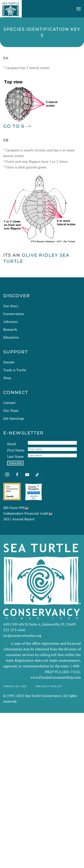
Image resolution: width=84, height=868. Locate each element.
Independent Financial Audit (26, 513)
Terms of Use (15, 686)
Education (11, 337)
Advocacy (11, 322)
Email (12, 444)
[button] (79, 9)
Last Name (15, 456)
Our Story (11, 306)
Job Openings (14, 418)
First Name (16, 450)
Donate (9, 362)
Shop (7, 378)
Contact (9, 403)
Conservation (14, 314)
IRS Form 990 (14, 508)
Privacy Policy (49, 686)
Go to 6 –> (17, 126)
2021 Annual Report (19, 519)
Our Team (11, 410)
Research (10, 329)
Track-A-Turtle (15, 370)
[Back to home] (11, 9)
